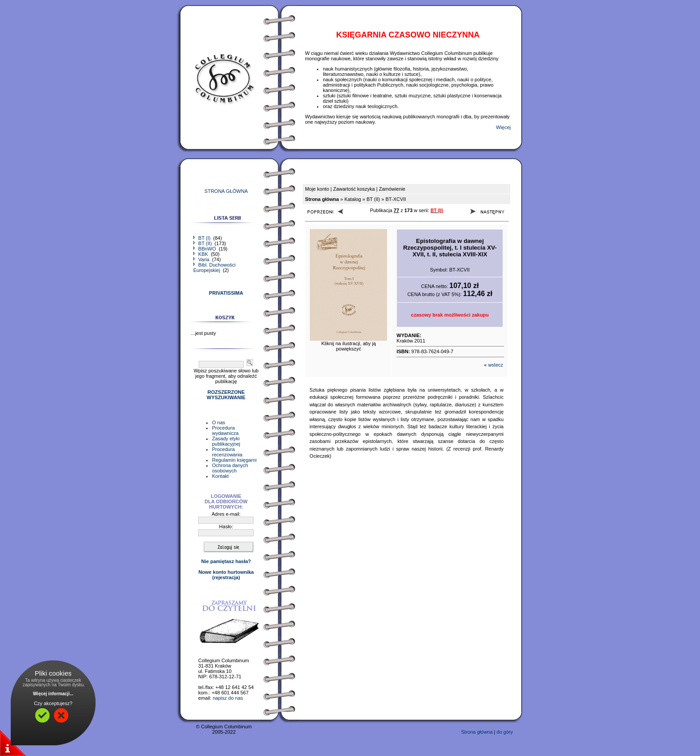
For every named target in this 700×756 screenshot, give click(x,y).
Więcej (503, 127)
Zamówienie (392, 189)
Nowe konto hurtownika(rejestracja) (226, 575)
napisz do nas (228, 698)
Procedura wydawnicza (225, 430)
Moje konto (317, 189)
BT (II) (203, 243)
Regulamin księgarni (234, 460)
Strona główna (477, 732)
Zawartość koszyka (354, 189)
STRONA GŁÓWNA (226, 191)
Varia (202, 259)
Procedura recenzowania (227, 452)
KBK (201, 254)
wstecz (496, 365)
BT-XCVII (396, 199)
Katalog (352, 199)
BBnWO (205, 249)
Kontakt (220, 476)
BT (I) (202, 238)
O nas (219, 422)
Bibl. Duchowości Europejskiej (215, 267)
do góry (505, 732)
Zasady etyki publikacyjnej (226, 441)
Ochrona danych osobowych (230, 468)
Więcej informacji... (53, 694)
